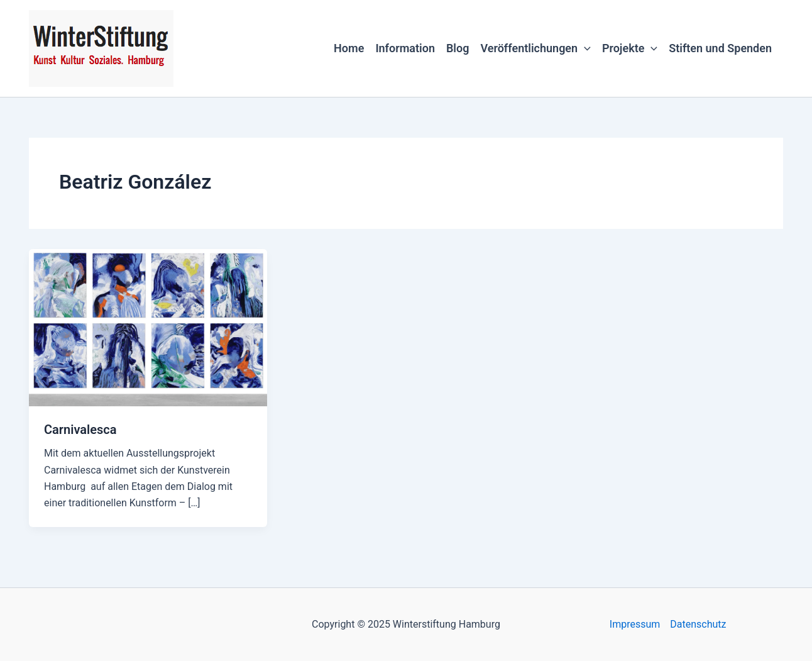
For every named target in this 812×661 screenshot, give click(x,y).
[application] (584, 48)
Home (349, 48)
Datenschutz (698, 624)
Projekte (630, 48)
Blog (458, 48)
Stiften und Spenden (720, 48)
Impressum (635, 624)
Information (405, 48)
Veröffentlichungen (535, 48)
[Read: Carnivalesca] (148, 327)
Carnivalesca (80, 430)
